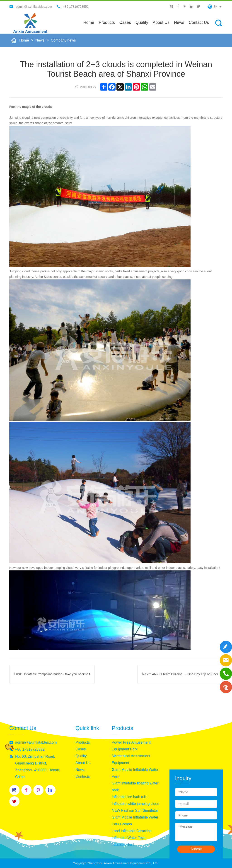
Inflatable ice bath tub (129, 797)
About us (161, 22)
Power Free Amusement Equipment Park (131, 746)
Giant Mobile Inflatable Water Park (135, 773)
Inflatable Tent (123, 845)
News (179, 22)
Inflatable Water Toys (129, 838)
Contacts (83, 776)
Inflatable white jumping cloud (135, 804)
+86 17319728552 (30, 749)
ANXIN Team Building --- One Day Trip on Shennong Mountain (185, 674)
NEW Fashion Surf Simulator (135, 810)
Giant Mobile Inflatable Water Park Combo (135, 821)
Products (107, 22)
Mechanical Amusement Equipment (131, 759)
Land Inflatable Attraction (132, 831)
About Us (83, 763)
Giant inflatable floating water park (135, 787)
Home (89, 22)
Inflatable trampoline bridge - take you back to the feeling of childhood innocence (57, 674)
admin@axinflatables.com (36, 742)
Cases (125, 22)
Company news (63, 40)
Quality (142, 22)
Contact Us (199, 22)
